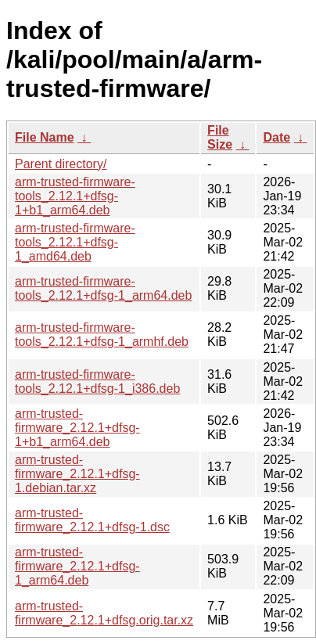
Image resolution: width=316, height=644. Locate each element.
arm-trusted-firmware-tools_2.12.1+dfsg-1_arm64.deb (103, 288)
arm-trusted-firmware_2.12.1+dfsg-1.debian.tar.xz (77, 474)
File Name (45, 137)
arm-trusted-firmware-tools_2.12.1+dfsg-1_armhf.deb (102, 335)
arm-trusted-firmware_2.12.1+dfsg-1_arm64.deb (77, 566)
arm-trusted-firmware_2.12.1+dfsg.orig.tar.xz (104, 613)
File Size (220, 137)
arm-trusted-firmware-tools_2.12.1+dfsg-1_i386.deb (97, 381)
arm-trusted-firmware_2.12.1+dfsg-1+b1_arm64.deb (77, 428)
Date (276, 137)
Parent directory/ (61, 164)
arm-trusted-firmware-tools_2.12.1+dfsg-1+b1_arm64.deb (75, 196)
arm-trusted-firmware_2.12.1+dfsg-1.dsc (92, 520)
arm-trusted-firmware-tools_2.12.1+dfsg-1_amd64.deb (75, 242)
